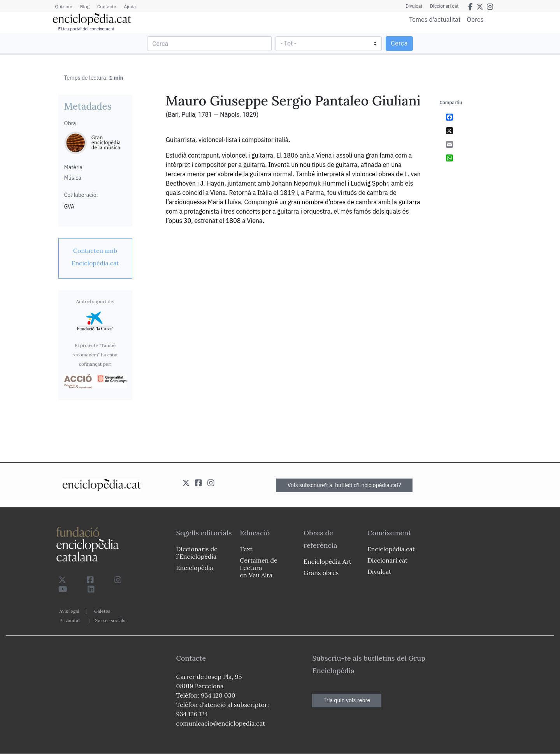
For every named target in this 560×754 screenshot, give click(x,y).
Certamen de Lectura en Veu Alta (258, 568)
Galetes (102, 611)
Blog (85, 6)
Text (246, 549)
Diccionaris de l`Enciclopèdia (197, 553)
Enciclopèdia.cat (391, 549)
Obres (475, 19)
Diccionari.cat (444, 6)
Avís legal (69, 611)
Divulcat (414, 6)
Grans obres (321, 573)
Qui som (64, 6)
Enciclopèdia (195, 568)
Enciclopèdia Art (327, 561)
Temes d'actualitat (435, 19)
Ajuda (130, 6)
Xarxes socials (110, 620)
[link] (95, 257)
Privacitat (70, 620)
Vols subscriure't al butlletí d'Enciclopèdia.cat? (344, 485)
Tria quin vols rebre (347, 700)
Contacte (107, 6)
